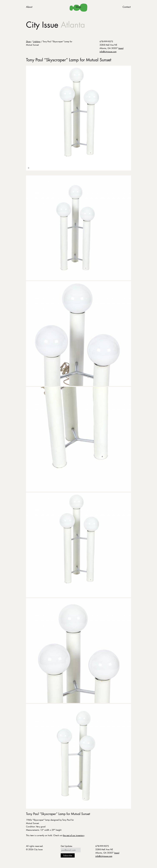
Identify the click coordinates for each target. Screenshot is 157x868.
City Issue (56, 25)
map (121, 48)
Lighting (37, 41)
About (29, 7)
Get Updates (66, 846)
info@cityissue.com (108, 51)
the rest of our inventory (74, 835)
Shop (78, 7)
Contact (127, 7)
